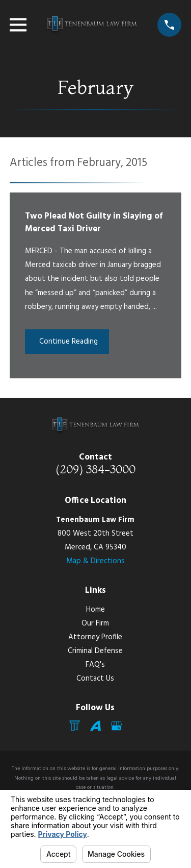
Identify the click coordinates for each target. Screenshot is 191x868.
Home (95, 610)
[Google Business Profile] (116, 726)
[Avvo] (95, 726)
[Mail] (75, 726)
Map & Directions (95, 561)
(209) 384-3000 (95, 469)
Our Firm (95, 623)
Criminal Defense (95, 651)
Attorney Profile (95, 637)
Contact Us (95, 679)
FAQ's (95, 665)
